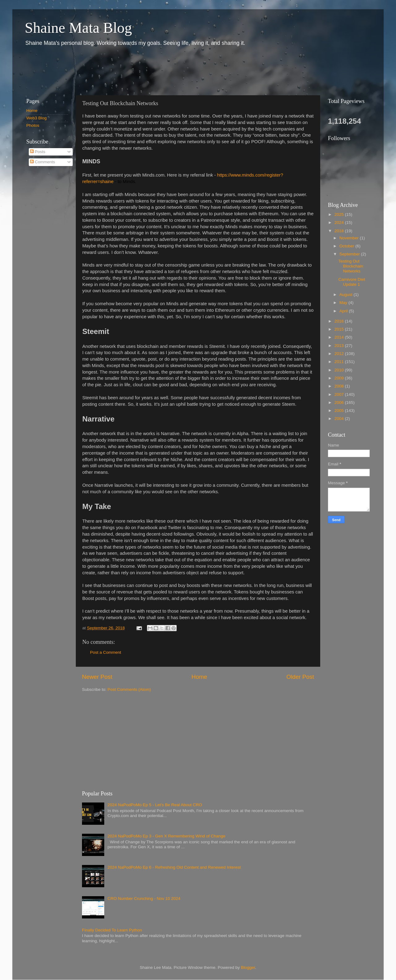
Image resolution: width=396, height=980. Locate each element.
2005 (340, 411)
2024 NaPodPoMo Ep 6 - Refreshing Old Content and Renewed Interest (174, 867)
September (350, 254)
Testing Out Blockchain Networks (351, 266)
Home (199, 677)
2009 (340, 378)
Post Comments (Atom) (129, 689)
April (344, 311)
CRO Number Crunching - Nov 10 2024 (144, 899)
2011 (340, 362)
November (350, 238)
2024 (340, 223)
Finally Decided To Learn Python (112, 930)
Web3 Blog (37, 118)
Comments (43, 162)
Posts (38, 152)
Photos (33, 125)
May (344, 303)
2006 (340, 402)
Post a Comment (106, 652)
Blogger (248, 967)
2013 (340, 346)
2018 (340, 231)
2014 (340, 337)
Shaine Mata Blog (78, 28)
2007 (340, 394)
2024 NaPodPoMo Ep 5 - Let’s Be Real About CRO (155, 805)
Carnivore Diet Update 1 (352, 282)
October (347, 246)
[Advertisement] (133, 71)
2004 (340, 419)
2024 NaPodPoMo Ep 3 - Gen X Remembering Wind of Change (166, 836)
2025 (340, 214)
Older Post (300, 677)
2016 (340, 321)
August (346, 295)
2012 (340, 354)
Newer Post (97, 677)
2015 (340, 329)
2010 (340, 370)
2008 (340, 386)
